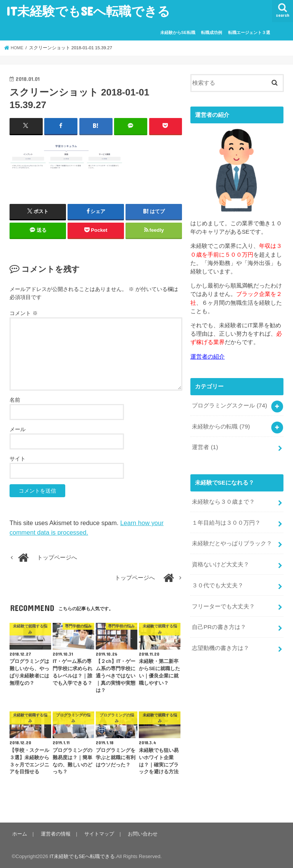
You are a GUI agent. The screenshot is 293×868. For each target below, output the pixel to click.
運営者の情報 (55, 834)
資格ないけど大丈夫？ (221, 559)
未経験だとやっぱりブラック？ (232, 539)
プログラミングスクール (229, 404)
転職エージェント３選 (249, 32)
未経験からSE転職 (178, 32)
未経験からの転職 (221, 425)
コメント (24, 313)
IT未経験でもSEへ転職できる (88, 11)
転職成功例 (212, 32)
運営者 (205, 445)
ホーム (19, 834)
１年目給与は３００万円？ (226, 519)
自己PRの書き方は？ (219, 620)
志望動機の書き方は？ (221, 640)
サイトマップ (97, 834)
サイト (18, 458)
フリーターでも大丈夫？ (223, 600)
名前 (15, 399)
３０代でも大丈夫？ (218, 579)
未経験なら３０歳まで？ (223, 499)
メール (18, 429)
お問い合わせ (140, 834)
